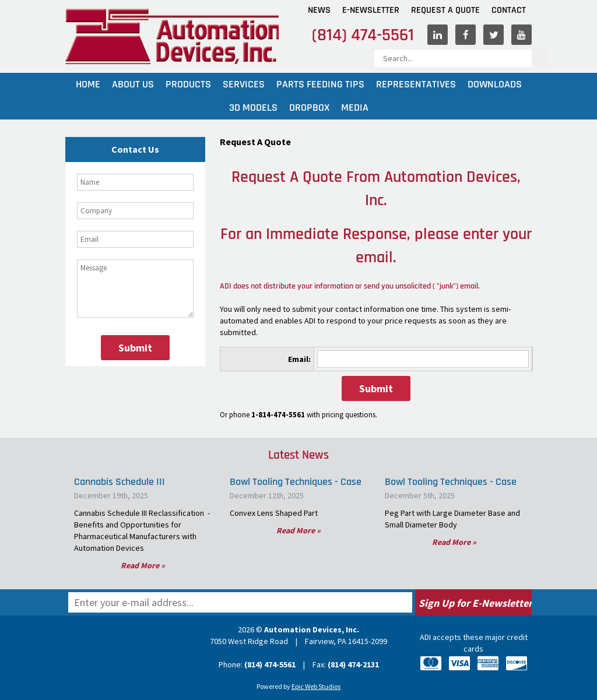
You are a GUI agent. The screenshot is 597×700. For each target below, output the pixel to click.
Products (188, 84)
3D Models (253, 108)
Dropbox (309, 108)
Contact (509, 10)
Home (88, 84)
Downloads (495, 84)
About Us (133, 84)
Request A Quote (445, 10)
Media (355, 108)
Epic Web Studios (316, 686)
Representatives (416, 84)
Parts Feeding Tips (320, 84)
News (319, 10)
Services (244, 84)
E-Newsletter (371, 10)
